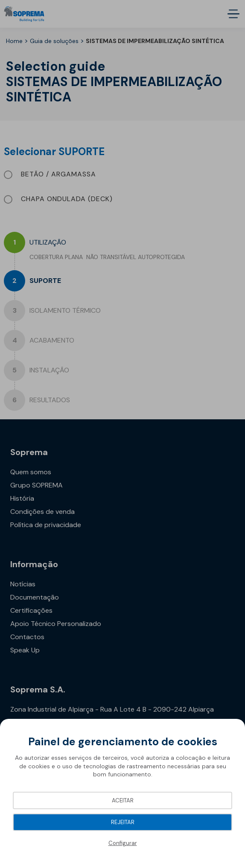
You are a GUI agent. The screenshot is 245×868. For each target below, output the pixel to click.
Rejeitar (123, 822)
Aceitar (123, 800)
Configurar (123, 843)
